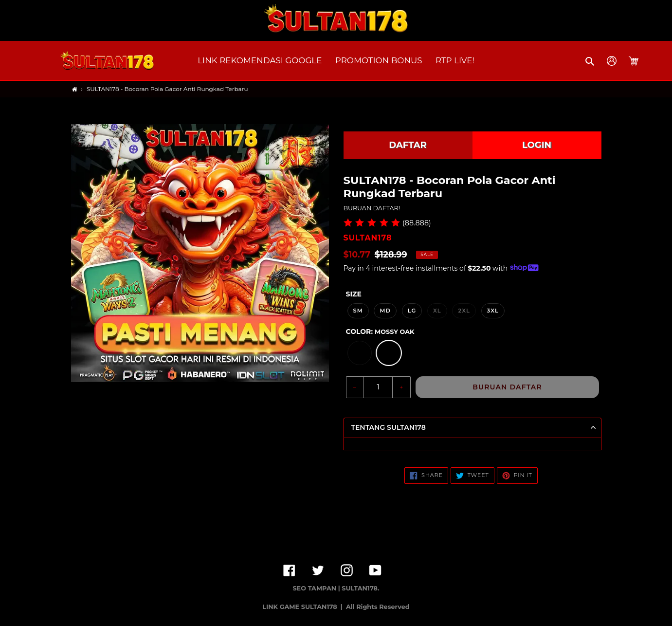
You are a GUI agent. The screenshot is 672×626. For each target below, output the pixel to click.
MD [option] (385, 311)
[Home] (75, 89)
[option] (360, 353)
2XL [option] (464, 311)
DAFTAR (408, 145)
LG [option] (412, 311)
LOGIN (537, 145)
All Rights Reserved (378, 607)
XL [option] (437, 311)
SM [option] (358, 311)
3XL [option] (493, 311)
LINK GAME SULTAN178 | (303, 607)
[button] (590, 61)
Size (354, 294)
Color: (380, 331)
